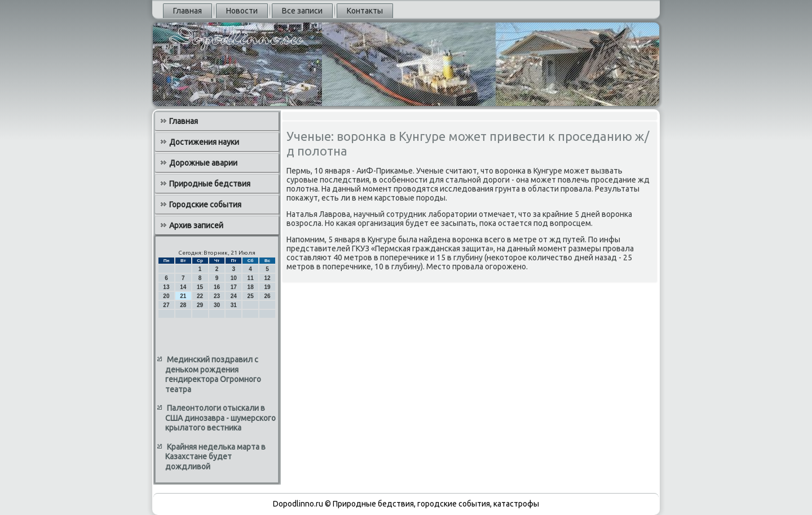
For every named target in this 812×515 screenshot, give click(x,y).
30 (217, 305)
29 (200, 305)
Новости (242, 11)
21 (183, 296)
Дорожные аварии (203, 163)
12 (267, 278)
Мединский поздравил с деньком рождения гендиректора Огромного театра (213, 374)
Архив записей (196, 225)
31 (234, 305)
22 (200, 296)
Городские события (205, 205)
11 (251, 278)
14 (183, 287)
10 (234, 278)
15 (200, 287)
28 (183, 305)
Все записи (302, 11)
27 (166, 305)
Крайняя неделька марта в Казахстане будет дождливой (215, 457)
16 (217, 287)
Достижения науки (204, 142)
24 (234, 296)
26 (267, 296)
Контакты (365, 11)
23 (217, 296)
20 (166, 296)
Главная (187, 11)
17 (234, 287)
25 (251, 296)
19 (267, 287)
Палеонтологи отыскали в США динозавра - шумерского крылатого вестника (220, 418)
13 (166, 287)
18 (251, 287)
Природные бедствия (210, 184)
